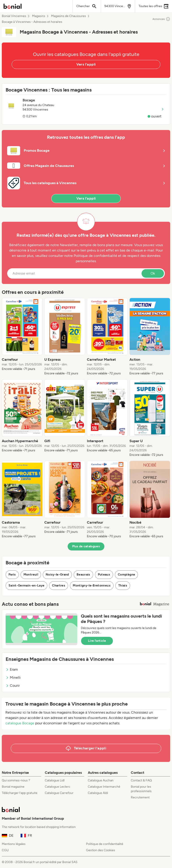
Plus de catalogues (86, 546)
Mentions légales (14, 844)
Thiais (123, 585)
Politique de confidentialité (105, 844)
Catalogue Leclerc (58, 787)
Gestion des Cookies (101, 850)
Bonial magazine (13, 787)
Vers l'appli (86, 64)
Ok (153, 273)
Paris (12, 575)
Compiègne (126, 575)
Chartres (59, 585)
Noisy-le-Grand (57, 575)
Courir (13, 686)
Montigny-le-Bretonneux (92, 585)
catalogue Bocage (20, 723)
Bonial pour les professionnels (141, 789)
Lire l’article (97, 641)
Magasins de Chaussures (69, 16)
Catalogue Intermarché (104, 787)
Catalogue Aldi (98, 793)
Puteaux (104, 575)
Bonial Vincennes (14, 16)
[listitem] (22, 337)
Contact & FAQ (141, 780)
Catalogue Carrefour (59, 793)
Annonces (161, 19)
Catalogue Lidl (55, 780)
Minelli (13, 677)
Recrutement (140, 797)
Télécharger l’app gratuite (20, 793)
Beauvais (83, 575)
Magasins (39, 16)
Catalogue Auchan (101, 780)
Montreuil (31, 575)
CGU (5, 850)
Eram (12, 669)
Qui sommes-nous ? (16, 780)
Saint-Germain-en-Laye (26, 585)
